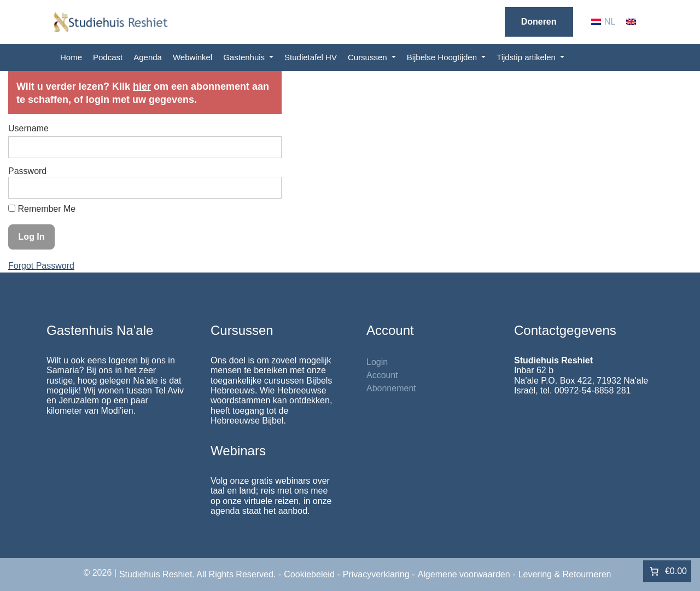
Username (28, 128)
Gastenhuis (245, 57)
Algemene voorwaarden (464, 574)
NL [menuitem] (610, 22)
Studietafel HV (311, 57)
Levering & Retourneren (565, 574)
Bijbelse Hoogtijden (443, 57)
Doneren (539, 22)
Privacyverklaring (376, 574)
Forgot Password (41, 266)
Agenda (148, 57)
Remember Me (42, 209)
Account (382, 375)
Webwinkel (192, 57)
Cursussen (369, 57)
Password (27, 171)
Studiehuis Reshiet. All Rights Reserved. (197, 574)
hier (142, 86)
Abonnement (391, 388)
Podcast (108, 57)
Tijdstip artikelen (527, 57)
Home (71, 57)
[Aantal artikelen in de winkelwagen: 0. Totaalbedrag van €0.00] (667, 571)
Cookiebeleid (309, 574)
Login (377, 362)
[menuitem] (603, 22)
